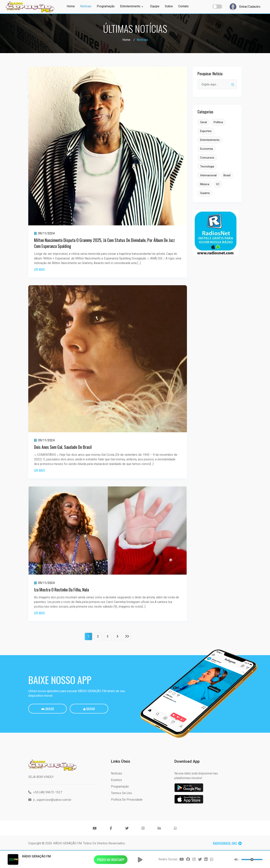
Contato (183, 6)
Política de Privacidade (127, 800)
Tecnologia (207, 166)
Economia (207, 149)
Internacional (208, 175)
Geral (203, 122)
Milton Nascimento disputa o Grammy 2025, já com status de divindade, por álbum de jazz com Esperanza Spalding (104, 243)
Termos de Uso (121, 793)
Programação (106, 6)
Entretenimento (131, 6)
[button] (140, 860)
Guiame (205, 193)
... (23, 861)
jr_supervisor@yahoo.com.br (50, 800)
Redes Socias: (168, 859)
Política (218, 122)
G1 (218, 184)
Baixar (48, 709)
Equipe (155, 6)
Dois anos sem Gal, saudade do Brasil (63, 447)
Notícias (86, 6)
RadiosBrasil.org (227, 843)
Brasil (227, 175)
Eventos (116, 780)
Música (205, 184)
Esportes (206, 131)
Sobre (169, 6)
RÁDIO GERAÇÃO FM (67, 843)
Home (71, 6)
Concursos (207, 158)
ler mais (39, 269)
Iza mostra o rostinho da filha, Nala (61, 590)
